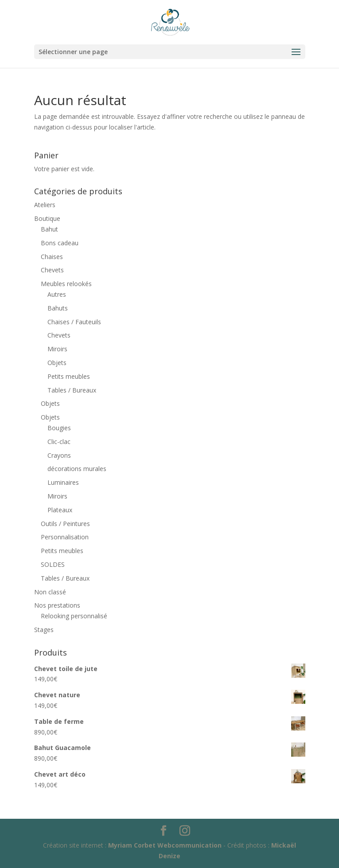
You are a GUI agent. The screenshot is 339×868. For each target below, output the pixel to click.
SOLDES (53, 564)
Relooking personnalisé (74, 616)
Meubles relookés (66, 284)
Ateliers (45, 205)
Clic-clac (59, 442)
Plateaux (60, 510)
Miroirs (57, 349)
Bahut (49, 229)
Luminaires (63, 482)
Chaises (52, 257)
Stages (44, 630)
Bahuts (58, 308)
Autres (57, 294)
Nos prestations (57, 605)
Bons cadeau (60, 243)
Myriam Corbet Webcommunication (164, 845)
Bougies (59, 428)
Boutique (47, 218)
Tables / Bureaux (72, 390)
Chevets (52, 270)
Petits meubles (69, 376)
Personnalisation (65, 537)
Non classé (50, 592)
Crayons (59, 455)
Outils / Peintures (65, 524)
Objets (57, 363)
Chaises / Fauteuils (74, 322)
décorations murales (77, 469)
